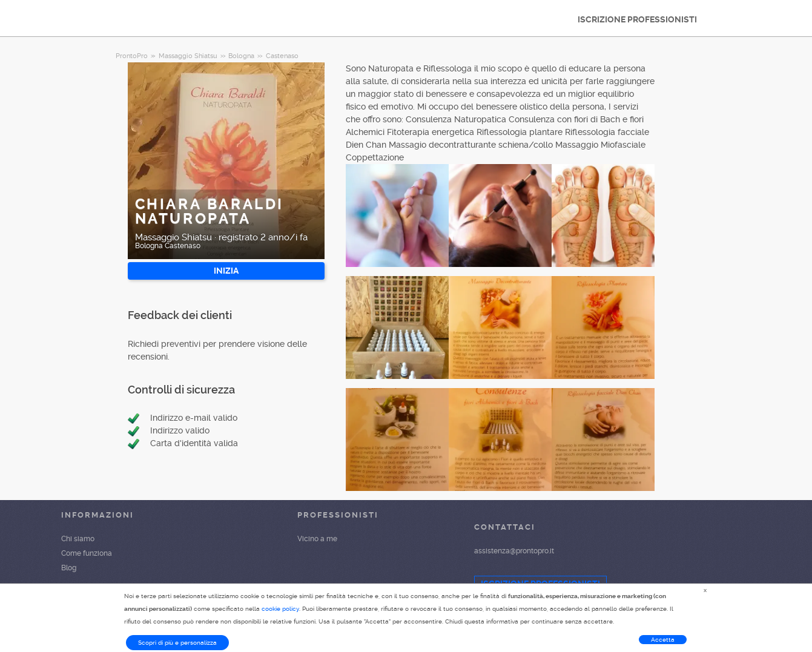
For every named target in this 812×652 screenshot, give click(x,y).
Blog (69, 568)
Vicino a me (317, 539)
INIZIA (226, 271)
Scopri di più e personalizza (177, 643)
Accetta (663, 640)
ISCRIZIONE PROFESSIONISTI (637, 19)
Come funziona (87, 553)
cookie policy (280, 609)
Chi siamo (78, 539)
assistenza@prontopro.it (514, 551)
